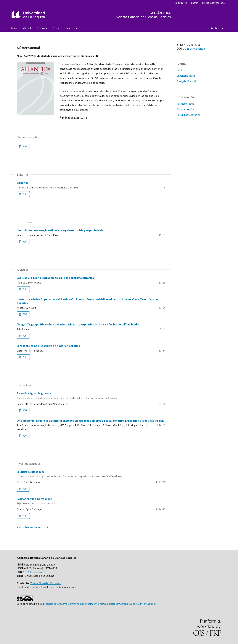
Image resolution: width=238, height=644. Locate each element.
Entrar (194, 3)
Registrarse (181, 3)
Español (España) (186, 76)
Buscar (219, 28)
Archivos (42, 28)
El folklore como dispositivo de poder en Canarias (48, 346)
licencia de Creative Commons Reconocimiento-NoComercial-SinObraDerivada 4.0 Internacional (100, 604)
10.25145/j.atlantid (194, 49)
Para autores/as (185, 109)
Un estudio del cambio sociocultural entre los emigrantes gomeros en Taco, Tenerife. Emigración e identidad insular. (90, 421)
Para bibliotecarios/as (188, 115)
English (181, 70)
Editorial (22, 183)
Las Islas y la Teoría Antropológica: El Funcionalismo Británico (55, 278)
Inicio (14, 28)
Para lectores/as (185, 104)
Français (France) (186, 81)
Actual (27, 28)
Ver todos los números (31, 527)
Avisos (56, 28)
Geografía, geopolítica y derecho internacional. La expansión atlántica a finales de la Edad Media (78, 324)
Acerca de (72, 28)
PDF (25, 147)
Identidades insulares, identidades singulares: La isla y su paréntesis (60, 230)
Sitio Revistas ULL (214, 3)
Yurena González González (45, 583)
